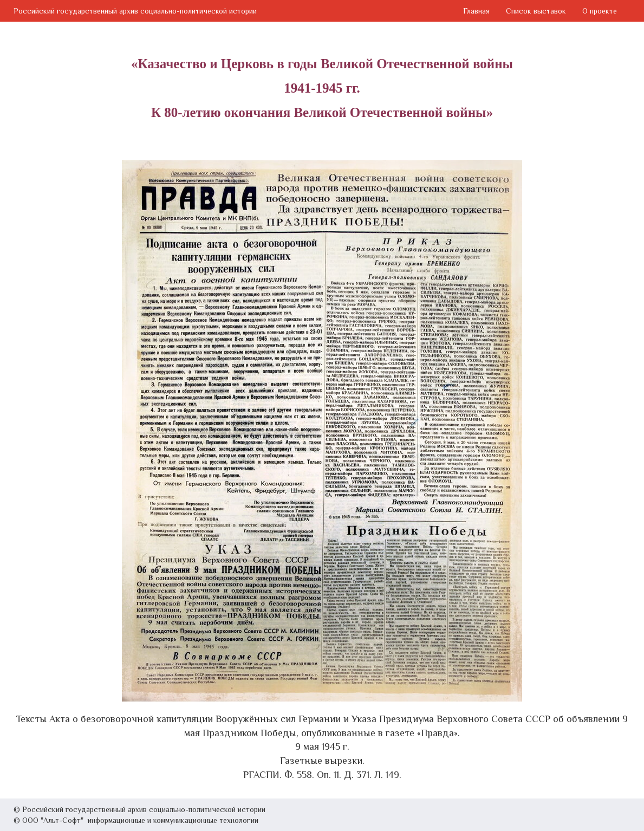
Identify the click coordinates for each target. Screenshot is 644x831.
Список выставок (536, 11)
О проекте (600, 11)
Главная (476, 11)
